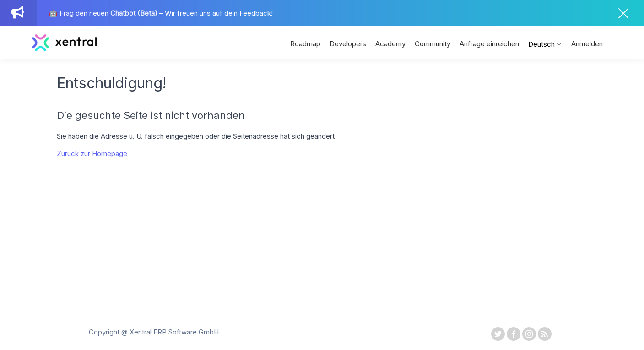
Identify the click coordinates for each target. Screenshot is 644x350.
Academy (390, 44)
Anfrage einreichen (489, 44)
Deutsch (545, 44)
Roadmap (305, 44)
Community (433, 44)
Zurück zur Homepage (92, 153)
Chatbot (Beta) (134, 13)
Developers (348, 44)
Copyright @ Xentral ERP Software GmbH (154, 332)
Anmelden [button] (587, 44)
